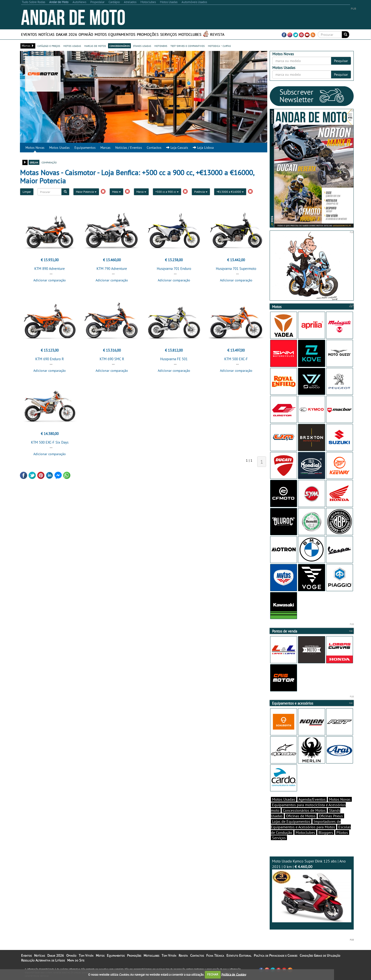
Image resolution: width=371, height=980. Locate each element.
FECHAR (213, 974)
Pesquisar (341, 61)
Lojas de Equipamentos (291, 821)
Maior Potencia (86, 192)
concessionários (119, 46)
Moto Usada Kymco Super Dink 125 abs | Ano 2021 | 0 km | (312, 890)
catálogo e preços (49, 46)
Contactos (154, 148)
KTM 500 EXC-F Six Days (50, 442)
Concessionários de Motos (304, 810)
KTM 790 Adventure (112, 269)
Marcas (105, 148)
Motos (101, 34)
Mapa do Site (76, 960)
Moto (116, 192)
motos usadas (72, 46)
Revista (217, 34)
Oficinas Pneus (331, 816)
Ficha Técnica (215, 955)
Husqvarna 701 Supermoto (236, 269)
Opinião (86, 34)
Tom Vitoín (86, 955)
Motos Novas (35, 148)
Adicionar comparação (50, 280)
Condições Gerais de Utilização (320, 955)
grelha (34, 162)
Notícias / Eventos (129, 148)
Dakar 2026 (67, 34)
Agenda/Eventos (312, 799)
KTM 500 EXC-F (236, 359)
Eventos (29, 34)
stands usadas (142, 46)
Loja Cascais (177, 148)
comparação (49, 162)
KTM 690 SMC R (112, 359)
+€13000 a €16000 (230, 192)
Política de (234, 974)
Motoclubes (190, 34)
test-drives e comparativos (188, 46)
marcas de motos (95, 46)
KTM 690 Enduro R (50, 359)
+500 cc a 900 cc (167, 192)
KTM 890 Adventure (50, 269)
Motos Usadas (59, 148)
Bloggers (326, 832)
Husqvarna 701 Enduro (174, 269)
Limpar (27, 192)
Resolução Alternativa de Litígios (43, 960)
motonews (161, 46)
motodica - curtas (219, 46)
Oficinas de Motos (301, 816)
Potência (201, 192)
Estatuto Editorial (239, 955)
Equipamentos (122, 34)
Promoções (148, 34)
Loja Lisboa (203, 148)
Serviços (169, 34)
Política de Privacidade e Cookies (276, 955)
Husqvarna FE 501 (174, 359)
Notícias (46, 34)
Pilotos (342, 832)
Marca (141, 192)
